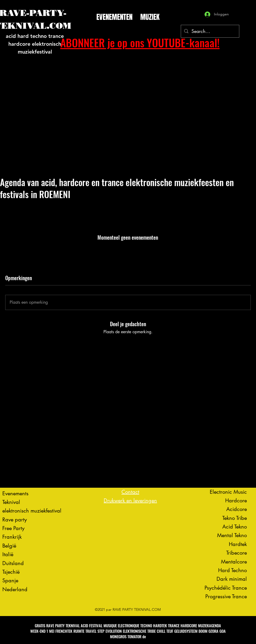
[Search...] (210, 31)
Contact (130, 492)
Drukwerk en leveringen (130, 501)
